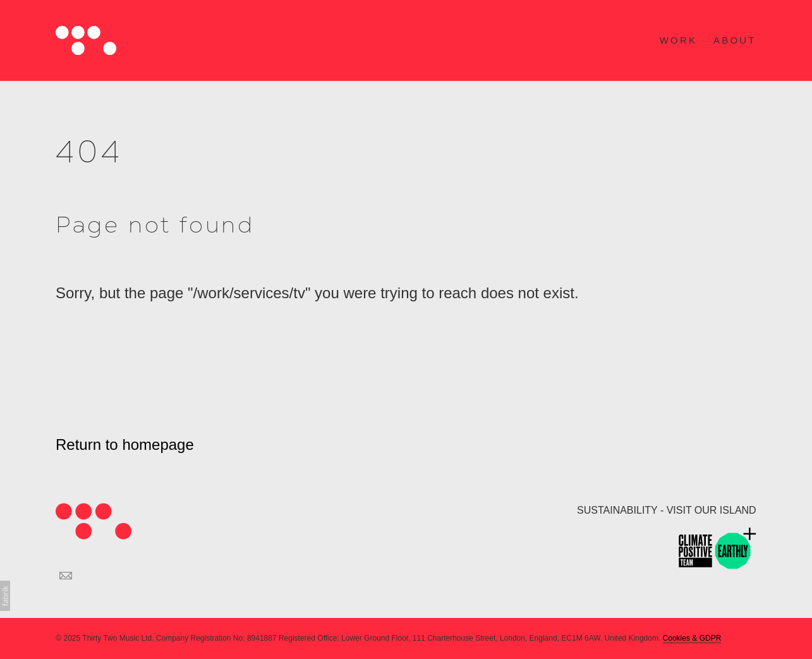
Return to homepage (125, 444)
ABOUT (735, 40)
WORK (678, 40)
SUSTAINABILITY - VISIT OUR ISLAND (667, 510)
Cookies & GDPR (692, 638)
